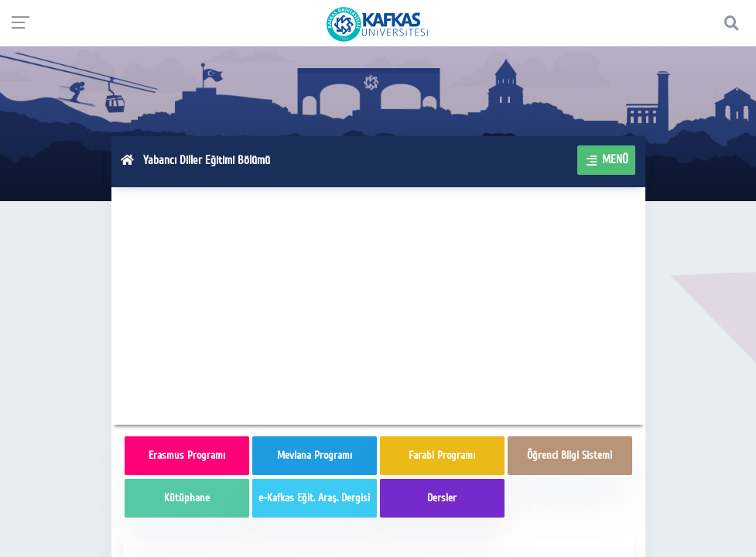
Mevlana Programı (315, 455)
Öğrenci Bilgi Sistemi (570, 455)
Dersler (442, 498)
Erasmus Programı (187, 455)
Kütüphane (187, 498)
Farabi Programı (442, 455)
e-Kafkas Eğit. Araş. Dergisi (314, 498)
